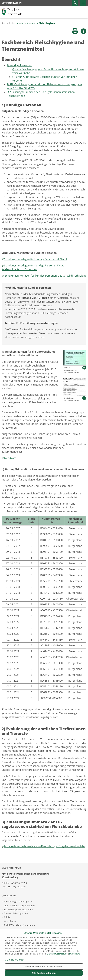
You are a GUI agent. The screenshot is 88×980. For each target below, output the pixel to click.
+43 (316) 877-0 (19, 883)
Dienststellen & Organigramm (20, 906)
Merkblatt (10, 458)
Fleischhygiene (46, 23)
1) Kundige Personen (19, 65)
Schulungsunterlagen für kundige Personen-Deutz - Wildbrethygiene (45, 276)
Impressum (75, 954)
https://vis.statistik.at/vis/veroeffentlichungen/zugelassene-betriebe (45, 846)
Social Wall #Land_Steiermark (19, 925)
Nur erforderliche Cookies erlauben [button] (44, 967)
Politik (7, 917)
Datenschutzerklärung (57, 954)
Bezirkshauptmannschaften (18, 909)
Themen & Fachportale (16, 913)
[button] (14, 960)
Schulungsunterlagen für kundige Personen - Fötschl (35, 259)
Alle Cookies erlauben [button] (44, 973)
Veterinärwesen (26, 23)
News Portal (10, 921)
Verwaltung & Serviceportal (18, 902)
